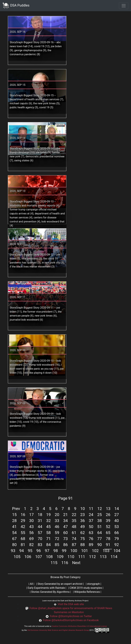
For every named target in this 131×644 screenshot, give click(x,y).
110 (71, 557)
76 (91, 539)
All (31, 584)
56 (31, 533)
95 (30, 551)
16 (23, 515)
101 (85, 551)
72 (57, 539)
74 (74, 539)
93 (13, 551)
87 (74, 545)
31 (40, 521)
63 (91, 533)
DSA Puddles (16, 6)
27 (117, 515)
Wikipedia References (87, 592)
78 (108, 539)
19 (49, 515)
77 (100, 539)
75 (82, 539)
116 (65, 563)
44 (40, 527)
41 (14, 527)
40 (117, 521)
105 (17, 557)
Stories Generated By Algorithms (50, 592)
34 (66, 521)
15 (14, 515)
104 (117, 551)
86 (66, 545)
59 (57, 533)
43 (31, 527)
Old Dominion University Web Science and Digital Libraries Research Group (58, 630)
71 (49, 539)
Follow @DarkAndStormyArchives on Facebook (71, 620)
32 (49, 521)
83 (40, 545)
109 (60, 557)
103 (106, 551)
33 (57, 521)
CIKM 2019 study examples (86, 588)
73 (66, 539)
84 (49, 545)
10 (83, 509)
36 (82, 521)
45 (49, 527)
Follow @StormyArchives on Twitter (71, 616)
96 (39, 551)
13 (108, 509)
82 (31, 545)
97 (47, 551)
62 (82, 533)
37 (91, 521)
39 (108, 521)
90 (100, 545)
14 (117, 509)
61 (74, 533)
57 (40, 533)
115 (54, 563)
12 (100, 509)
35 (74, 521)
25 (100, 515)
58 (49, 533)
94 (22, 551)
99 (64, 551)
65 (108, 533)
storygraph (93, 584)
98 (56, 551)
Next (76, 563)
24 (91, 515)
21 (66, 515)
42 (23, 527)
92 (117, 545)
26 (108, 515)
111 (82, 557)
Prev (16, 509)
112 (92, 557)
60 (66, 533)
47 (66, 527)
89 (91, 545)
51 (100, 527)
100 (74, 551)
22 (74, 515)
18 (40, 515)
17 (31, 515)
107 (39, 557)
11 (91, 509)
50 (91, 527)
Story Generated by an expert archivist (60, 584)
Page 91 (65, 498)
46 (57, 527)
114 (114, 557)
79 (117, 539)
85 (57, 545)
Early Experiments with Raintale (46, 588)
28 (14, 521)
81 (23, 545)
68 (23, 539)
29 (23, 521)
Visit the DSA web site (71, 604)
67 (14, 539)
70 (40, 539)
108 (49, 557)
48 (74, 527)
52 (108, 527)
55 (23, 533)
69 (31, 539)
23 (82, 515)
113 (103, 557)
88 (82, 545)
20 (57, 515)
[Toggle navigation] (124, 6)
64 (100, 533)
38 (100, 521)
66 (117, 533)
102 (95, 551)
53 (117, 527)
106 (28, 557)
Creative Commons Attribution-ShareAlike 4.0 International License (79, 626)
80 (14, 545)
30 (31, 521)
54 (14, 533)
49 (82, 527)
